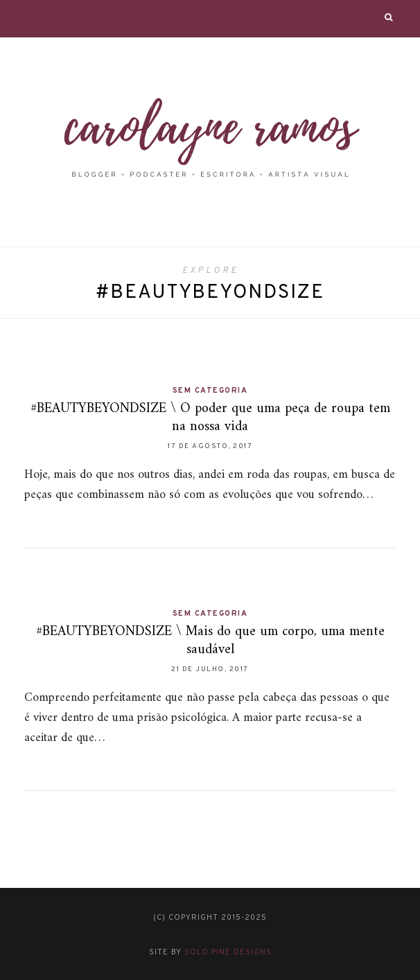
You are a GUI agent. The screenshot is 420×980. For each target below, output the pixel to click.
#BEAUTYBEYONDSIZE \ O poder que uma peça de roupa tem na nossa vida (210, 418)
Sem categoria (210, 391)
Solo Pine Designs (228, 952)
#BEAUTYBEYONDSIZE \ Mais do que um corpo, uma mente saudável (210, 641)
